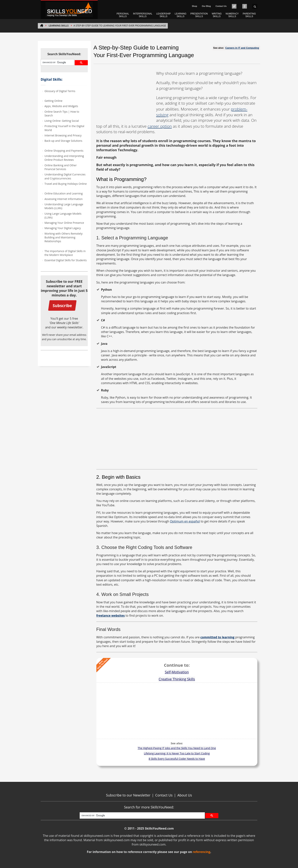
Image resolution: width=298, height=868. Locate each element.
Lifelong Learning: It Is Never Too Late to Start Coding (177, 753)
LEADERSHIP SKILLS (163, 15)
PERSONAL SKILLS (123, 15)
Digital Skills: (52, 79)
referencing (201, 852)
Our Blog (206, 6)
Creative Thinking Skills (177, 679)
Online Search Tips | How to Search (62, 113)
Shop (194, 6)
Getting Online (53, 101)
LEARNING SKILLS (180, 15)
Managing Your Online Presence (64, 223)
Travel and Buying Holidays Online (66, 184)
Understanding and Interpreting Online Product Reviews (64, 158)
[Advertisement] (125, 94)
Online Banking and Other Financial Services (61, 167)
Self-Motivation (177, 672)
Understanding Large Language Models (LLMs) (64, 206)
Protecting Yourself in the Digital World (64, 128)
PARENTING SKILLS (249, 15)
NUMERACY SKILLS (232, 15)
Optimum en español (185, 521)
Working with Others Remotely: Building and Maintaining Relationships (64, 237)
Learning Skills (59, 26)
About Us (185, 795)
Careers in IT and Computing (242, 48)
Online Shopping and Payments (64, 151)
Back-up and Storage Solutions (63, 141)
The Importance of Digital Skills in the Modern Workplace (65, 253)
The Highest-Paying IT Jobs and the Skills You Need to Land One (177, 748)
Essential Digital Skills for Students (66, 260)
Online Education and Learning (64, 193)
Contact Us (221, 6)
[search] (57, 63)
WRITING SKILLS (217, 15)
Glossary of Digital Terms (60, 91)
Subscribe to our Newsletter (128, 795)
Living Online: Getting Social (62, 121)
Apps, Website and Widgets (61, 106)
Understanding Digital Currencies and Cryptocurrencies (65, 176)
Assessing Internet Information (64, 199)
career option (160, 126)
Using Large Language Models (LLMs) (63, 215)
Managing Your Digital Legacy (63, 228)
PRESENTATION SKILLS (199, 15)
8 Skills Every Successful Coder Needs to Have (177, 759)
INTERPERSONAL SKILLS (143, 15)
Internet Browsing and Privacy (63, 135)
